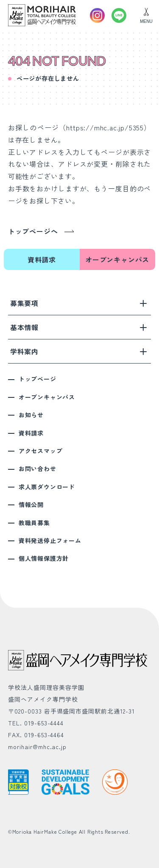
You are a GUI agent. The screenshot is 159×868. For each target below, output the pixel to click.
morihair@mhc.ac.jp (38, 747)
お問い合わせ (38, 468)
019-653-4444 (44, 723)
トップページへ (33, 231)
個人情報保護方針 (44, 558)
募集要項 (79, 303)
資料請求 (42, 259)
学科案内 (79, 351)
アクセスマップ (41, 451)
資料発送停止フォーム (50, 540)
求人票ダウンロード (47, 487)
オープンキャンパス (117, 259)
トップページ (38, 379)
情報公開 (31, 504)
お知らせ (31, 415)
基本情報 (79, 327)
